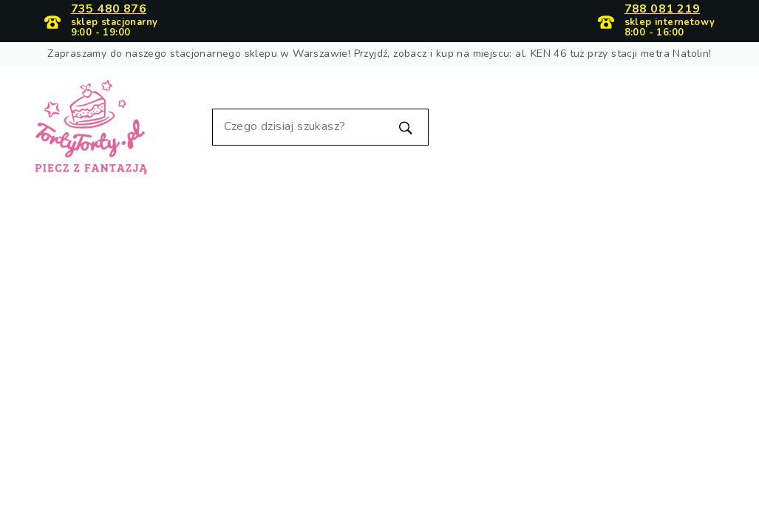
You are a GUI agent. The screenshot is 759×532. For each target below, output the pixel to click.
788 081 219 (662, 10)
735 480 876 (109, 10)
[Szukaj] (321, 127)
